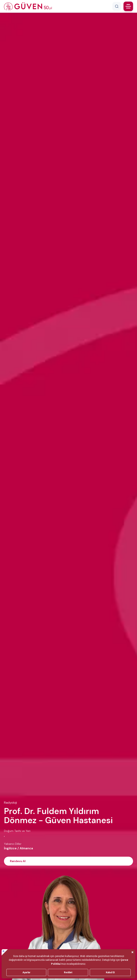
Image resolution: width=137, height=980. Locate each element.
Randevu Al (18, 861)
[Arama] (117, 6)
